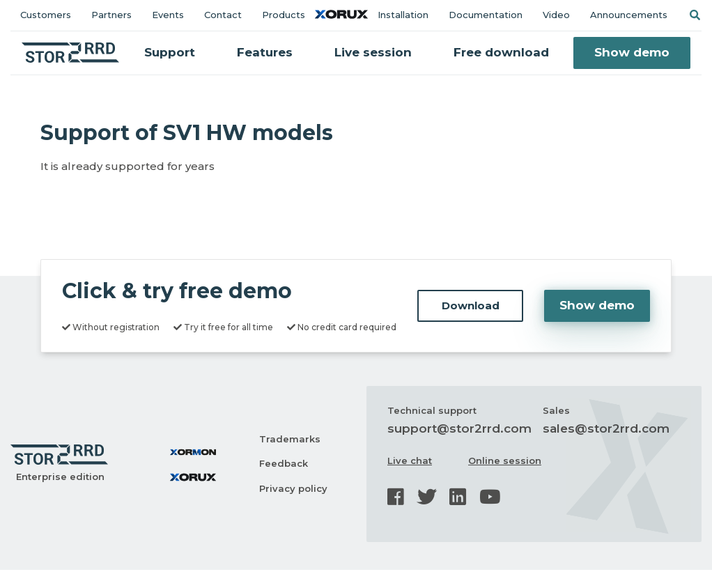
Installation (403, 15)
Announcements (629, 15)
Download (471, 305)
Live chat (410, 461)
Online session (505, 461)
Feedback (284, 463)
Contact (223, 15)
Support (170, 52)
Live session (373, 52)
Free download (501, 52)
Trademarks (290, 439)
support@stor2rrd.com (459, 428)
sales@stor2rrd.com (606, 428)
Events (168, 15)
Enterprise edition (60, 477)
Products (284, 15)
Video (556, 15)
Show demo (632, 52)
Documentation (486, 15)
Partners (111, 15)
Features (265, 52)
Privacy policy (293, 488)
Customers (46, 15)
